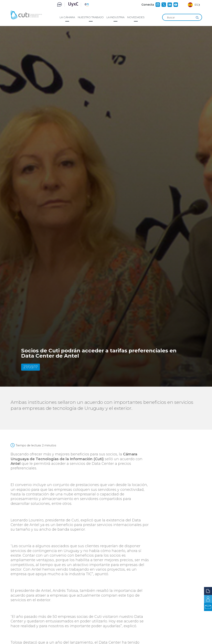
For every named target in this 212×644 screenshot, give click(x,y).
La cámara (67, 17)
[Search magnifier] (197, 18)
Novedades (136, 17)
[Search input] (180, 18)
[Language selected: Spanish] (194, 5)
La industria (115, 17)
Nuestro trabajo (91, 17)
